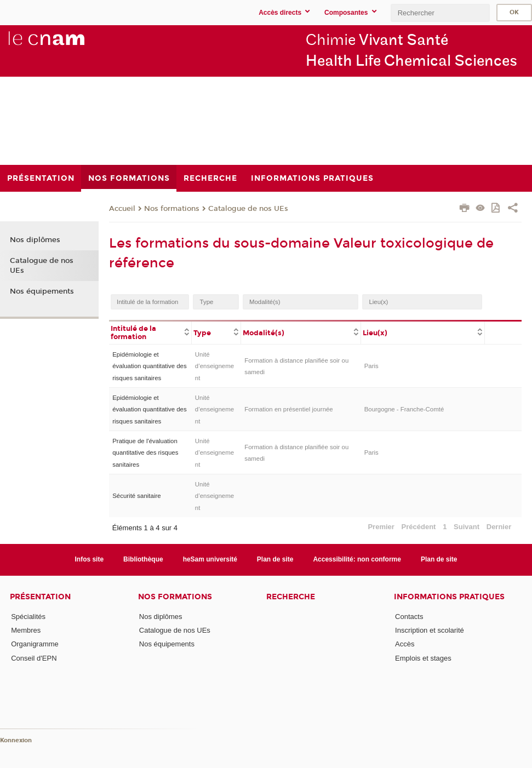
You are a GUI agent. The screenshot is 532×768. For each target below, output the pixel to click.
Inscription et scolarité (430, 630)
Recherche (291, 597)
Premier (381, 527)
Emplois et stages (423, 658)
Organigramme (35, 644)
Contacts (409, 617)
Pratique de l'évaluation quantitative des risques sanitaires (145, 453)
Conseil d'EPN (34, 658)
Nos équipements (42, 291)
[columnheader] (150, 332)
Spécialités (28, 617)
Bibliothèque (143, 559)
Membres (26, 630)
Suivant (467, 527)
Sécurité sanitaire (136, 496)
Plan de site (275, 559)
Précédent (419, 527)
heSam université (210, 559)
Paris (371, 366)
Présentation (40, 597)
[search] (440, 13)
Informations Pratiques (449, 597)
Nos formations (172, 209)
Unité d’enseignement (214, 366)
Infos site (90, 559)
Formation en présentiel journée (289, 409)
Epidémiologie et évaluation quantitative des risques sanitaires (149, 366)
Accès (405, 644)
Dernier (499, 527)
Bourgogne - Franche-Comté (404, 409)
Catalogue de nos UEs (248, 209)
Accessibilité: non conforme (357, 559)
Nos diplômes (35, 240)
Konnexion (16, 740)
